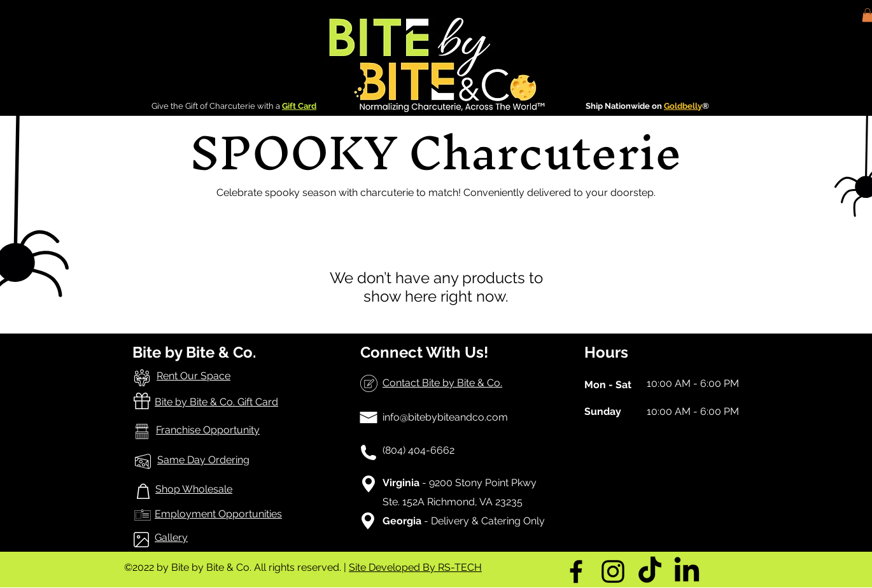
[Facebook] (576, 571)
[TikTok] (650, 571)
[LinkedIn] (687, 571)
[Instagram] (613, 571)
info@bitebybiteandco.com (445, 417)
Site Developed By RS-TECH (415, 567)
